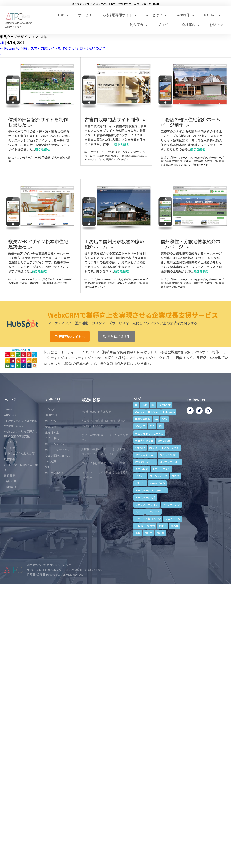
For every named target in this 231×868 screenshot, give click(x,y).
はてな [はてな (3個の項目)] (153, 448)
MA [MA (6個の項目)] (156, 419)
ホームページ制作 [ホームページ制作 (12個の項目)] (145, 497)
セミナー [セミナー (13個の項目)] (140, 476)
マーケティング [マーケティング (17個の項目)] (171, 505)
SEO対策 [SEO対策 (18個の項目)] (140, 426)
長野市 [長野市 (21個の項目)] (148, 533)
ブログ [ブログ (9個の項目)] (175, 476)
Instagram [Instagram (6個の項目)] (169, 412)
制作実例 (139, 25)
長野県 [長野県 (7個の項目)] (160, 533)
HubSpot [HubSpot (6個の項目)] (154, 412)
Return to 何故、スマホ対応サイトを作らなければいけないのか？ (53, 48)
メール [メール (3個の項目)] (139, 512)
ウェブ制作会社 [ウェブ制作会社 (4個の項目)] (169, 455)
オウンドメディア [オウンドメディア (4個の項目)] (145, 462)
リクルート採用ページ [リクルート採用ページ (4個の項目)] (148, 519)
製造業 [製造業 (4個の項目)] (175, 526)
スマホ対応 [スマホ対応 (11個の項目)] (142, 469)
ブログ (165, 25)
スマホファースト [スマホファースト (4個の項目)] (170, 462)
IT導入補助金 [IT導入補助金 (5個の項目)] (143, 419)
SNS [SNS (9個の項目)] (152, 426)
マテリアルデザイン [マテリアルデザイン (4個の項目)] (147, 505)
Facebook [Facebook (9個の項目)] (165, 405)
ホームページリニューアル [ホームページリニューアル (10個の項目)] (151, 490)
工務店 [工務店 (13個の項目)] (139, 526)
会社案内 (191, 25)
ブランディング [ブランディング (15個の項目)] (159, 476)
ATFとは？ (156, 15)
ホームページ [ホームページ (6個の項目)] (157, 483)
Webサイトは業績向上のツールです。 (105, 463)
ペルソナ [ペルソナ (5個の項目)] (140, 483)
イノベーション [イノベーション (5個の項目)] (170, 448)
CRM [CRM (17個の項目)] (144, 405)
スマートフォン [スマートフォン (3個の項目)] (161, 469)
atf (2, 42)
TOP (63, 15)
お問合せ (216, 25)
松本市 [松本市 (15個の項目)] (151, 526)
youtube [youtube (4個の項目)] (140, 448)
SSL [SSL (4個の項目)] (161, 426)
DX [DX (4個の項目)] (153, 405)
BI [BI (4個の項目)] (136, 405)
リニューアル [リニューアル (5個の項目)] (173, 519)
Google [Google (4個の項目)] (140, 412)
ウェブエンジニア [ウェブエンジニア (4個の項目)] (145, 455)
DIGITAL (212, 15)
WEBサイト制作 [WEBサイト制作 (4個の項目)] (144, 440)
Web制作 (185, 15)
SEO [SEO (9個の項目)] (164, 419)
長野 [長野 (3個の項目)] (138, 533)
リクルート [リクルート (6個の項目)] (154, 512)
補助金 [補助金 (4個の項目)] (163, 526)
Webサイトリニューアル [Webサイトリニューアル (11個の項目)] (149, 433)
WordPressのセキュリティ (98, 412)
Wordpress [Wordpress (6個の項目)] (164, 440)
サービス (85, 15)
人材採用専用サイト (119, 15)
